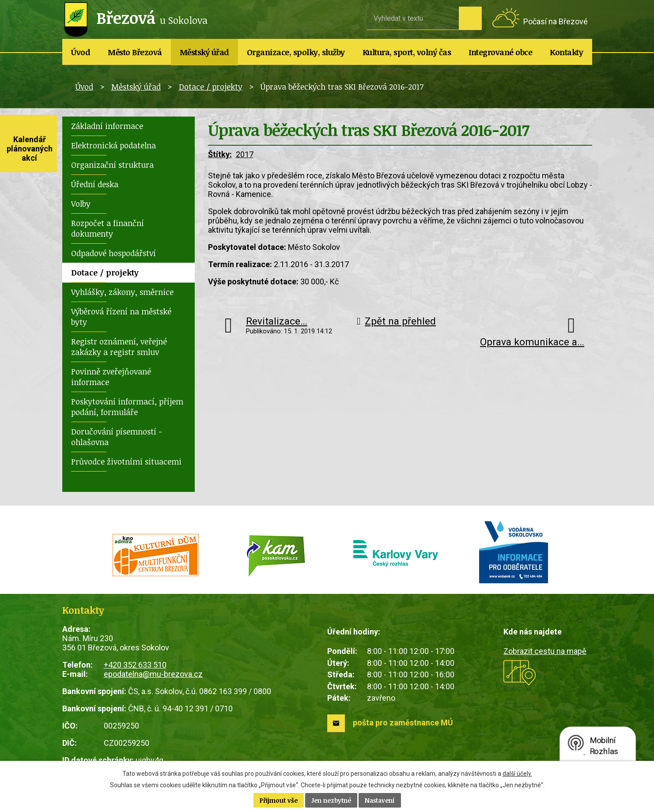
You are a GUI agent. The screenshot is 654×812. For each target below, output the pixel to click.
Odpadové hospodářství (113, 253)
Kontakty (566, 52)
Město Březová (135, 52)
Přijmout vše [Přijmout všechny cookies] (279, 800)
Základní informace (107, 126)
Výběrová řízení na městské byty (121, 317)
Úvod (81, 52)
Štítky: (220, 154)
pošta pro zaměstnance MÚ (403, 723)
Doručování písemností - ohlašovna (117, 437)
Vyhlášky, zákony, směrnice (122, 292)
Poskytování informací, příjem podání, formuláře (127, 407)
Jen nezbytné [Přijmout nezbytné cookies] (331, 800)
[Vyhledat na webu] (413, 18)
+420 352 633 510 (135, 665)
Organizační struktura (112, 165)
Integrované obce (500, 52)
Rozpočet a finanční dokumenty (108, 228)
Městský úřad (204, 52)
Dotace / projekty (211, 87)
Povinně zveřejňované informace (111, 377)
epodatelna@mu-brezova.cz (153, 674)
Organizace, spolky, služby (296, 52)
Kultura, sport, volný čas (407, 52)
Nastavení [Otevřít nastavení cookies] (380, 800)
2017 (245, 154)
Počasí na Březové (556, 21)
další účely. (517, 774)
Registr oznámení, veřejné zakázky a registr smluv (119, 347)
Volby (81, 204)
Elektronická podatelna (113, 145)
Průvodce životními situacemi (126, 461)
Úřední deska (95, 184)
